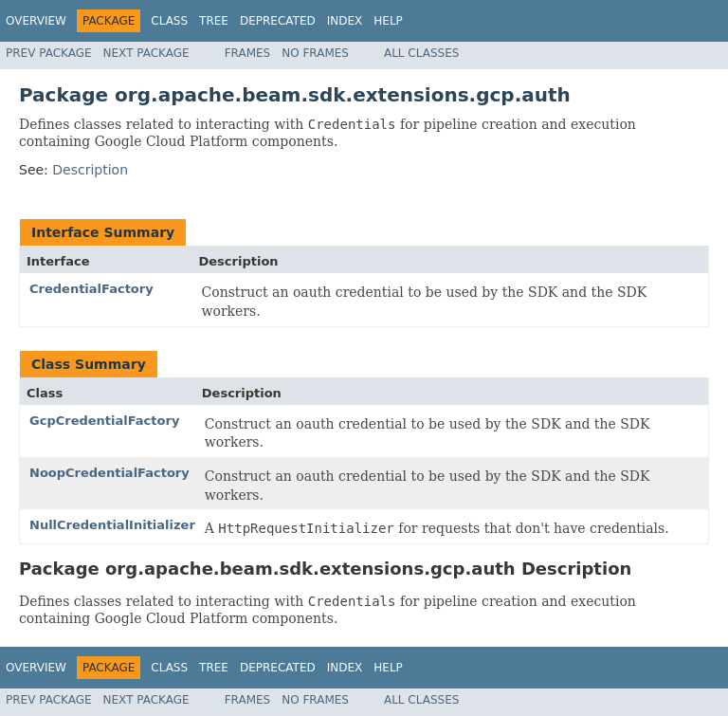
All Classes (421, 53)
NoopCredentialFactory (109, 473)
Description (90, 170)
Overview (36, 21)
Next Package (146, 53)
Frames (248, 53)
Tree (214, 21)
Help (388, 21)
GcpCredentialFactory (104, 421)
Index (345, 21)
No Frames (315, 53)
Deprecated (278, 21)
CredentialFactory (91, 289)
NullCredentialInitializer (112, 525)
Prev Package (49, 53)
